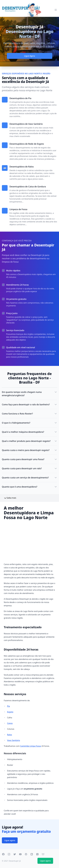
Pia (8, 706)
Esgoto (10, 712)
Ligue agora (10, 840)
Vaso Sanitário (14, 740)
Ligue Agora (30, 56)
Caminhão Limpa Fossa (31, 746)
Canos (10, 723)
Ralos (10, 735)
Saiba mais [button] (10, 498)
